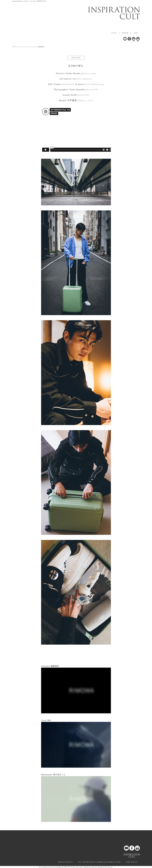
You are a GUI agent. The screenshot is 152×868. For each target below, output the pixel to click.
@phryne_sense (88, 73)
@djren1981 (83, 95)
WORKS (34, 47)
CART (136, 33)
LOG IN (114, 33)
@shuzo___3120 (85, 100)
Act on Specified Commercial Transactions (99, 862)
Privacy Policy (65, 862)
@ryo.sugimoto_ (84, 79)
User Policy (132, 862)
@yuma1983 (92, 90)
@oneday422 (68, 84)
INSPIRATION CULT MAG (21, 47)
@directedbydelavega (93, 84)
